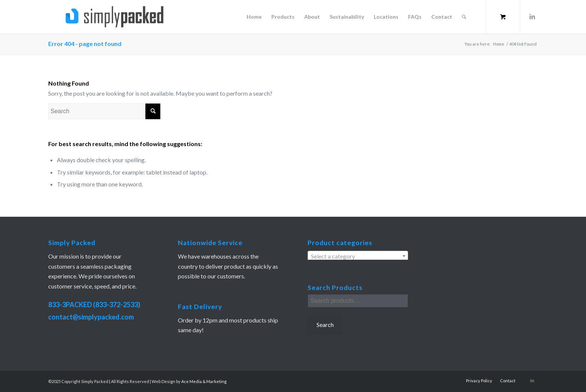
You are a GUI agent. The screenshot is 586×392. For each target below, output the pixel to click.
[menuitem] (254, 17)
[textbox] (358, 256)
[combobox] (358, 256)
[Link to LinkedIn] (532, 16)
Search (325, 325)
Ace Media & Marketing (204, 381)
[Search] (464, 17)
